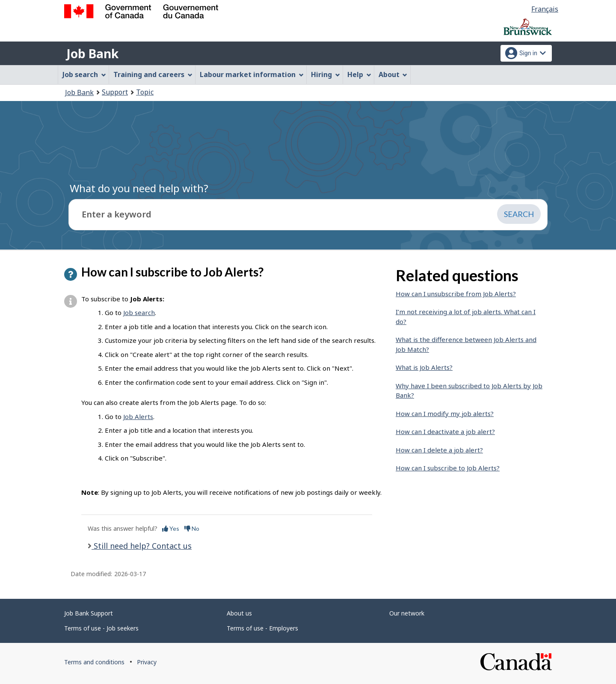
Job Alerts (138, 416)
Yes (171, 528)
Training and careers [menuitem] (153, 74)
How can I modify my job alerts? (445, 413)
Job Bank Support (89, 613)
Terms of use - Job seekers (101, 628)
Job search (139, 312)
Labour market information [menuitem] (252, 74)
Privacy (147, 662)
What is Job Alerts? (424, 367)
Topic (145, 92)
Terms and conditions (94, 662)
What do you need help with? (139, 188)
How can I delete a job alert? (439, 450)
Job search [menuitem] (84, 74)
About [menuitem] (393, 74)
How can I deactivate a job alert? (445, 431)
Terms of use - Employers (262, 628)
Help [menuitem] (359, 74)
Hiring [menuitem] (326, 74)
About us (239, 613)
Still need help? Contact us (142, 546)
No (192, 528)
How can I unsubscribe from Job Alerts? (456, 294)
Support (115, 92)
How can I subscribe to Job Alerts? (448, 468)
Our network (407, 613)
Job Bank (92, 54)
